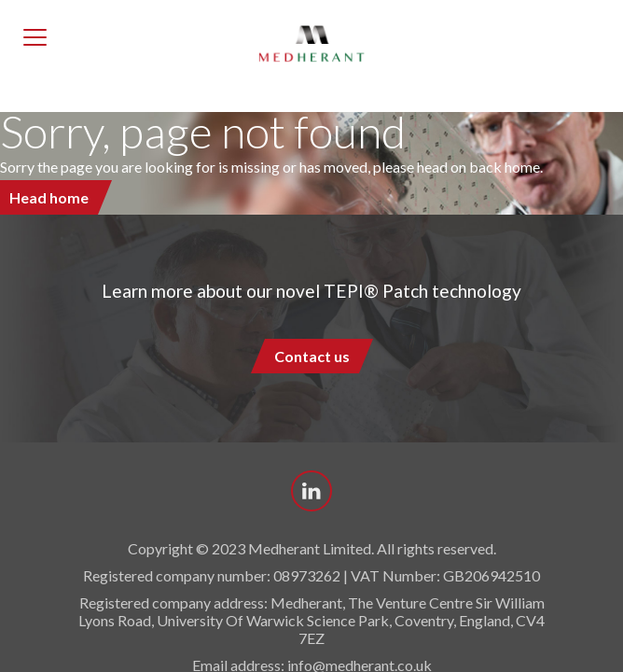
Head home (49, 197)
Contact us (312, 356)
